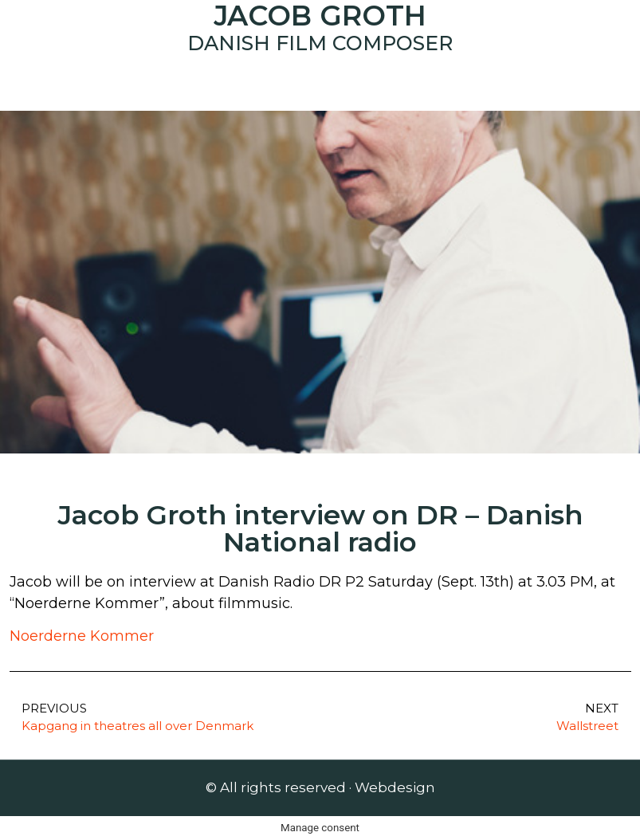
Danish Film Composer (320, 43)
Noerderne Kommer (82, 636)
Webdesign (395, 787)
